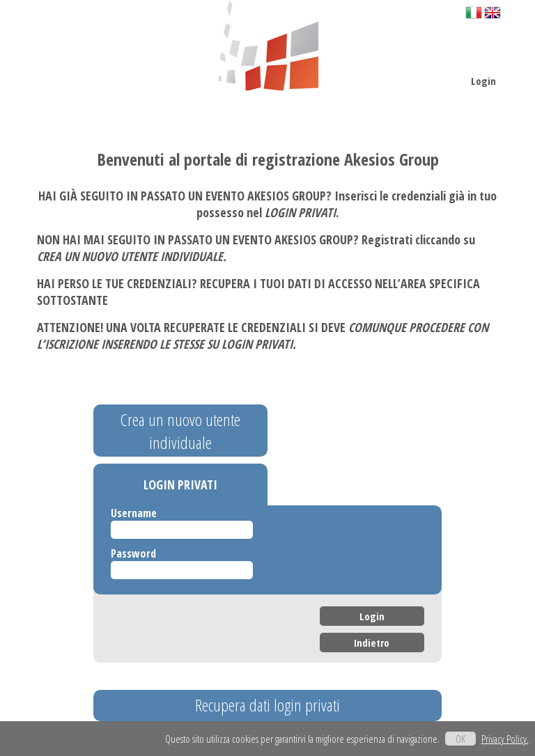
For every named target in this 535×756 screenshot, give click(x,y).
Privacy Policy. (505, 739)
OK (460, 739)
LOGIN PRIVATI (180, 485)
